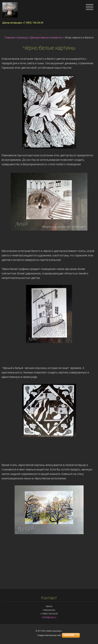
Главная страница (16, 38)
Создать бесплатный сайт (49, 635)
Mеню (90, 7)
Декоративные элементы (46, 38)
